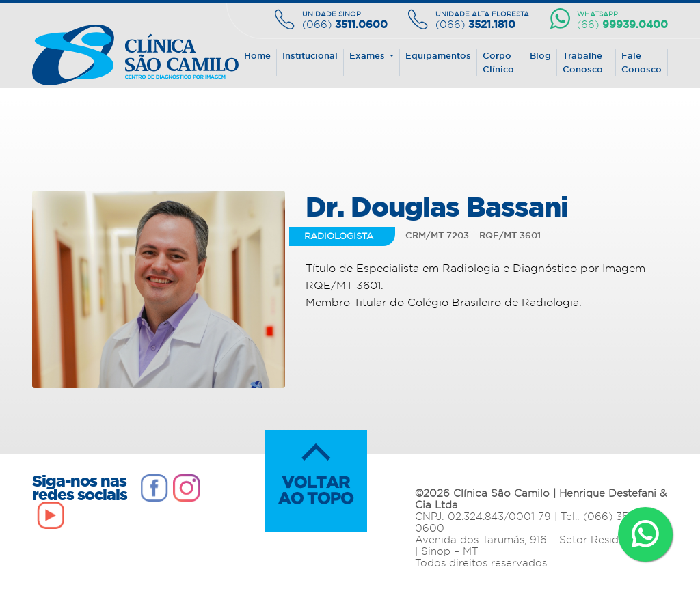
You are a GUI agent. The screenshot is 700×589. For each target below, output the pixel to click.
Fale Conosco (642, 62)
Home (257, 55)
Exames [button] (368, 55)
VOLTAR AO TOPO (316, 481)
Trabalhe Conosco (583, 62)
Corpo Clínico (498, 62)
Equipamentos (438, 55)
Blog (540, 55)
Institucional (310, 55)
